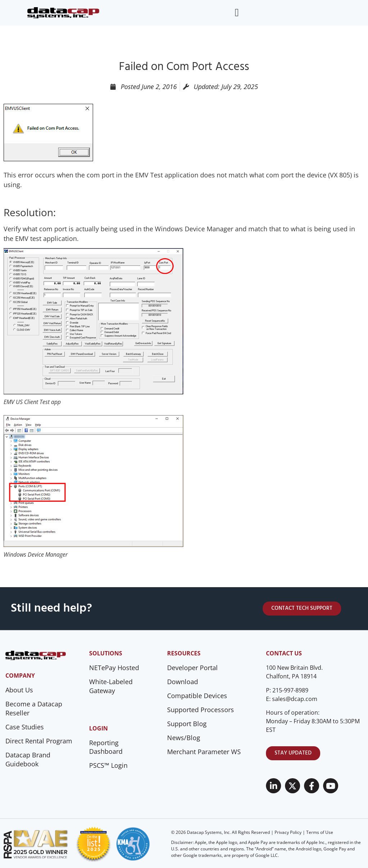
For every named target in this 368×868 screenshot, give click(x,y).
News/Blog (184, 738)
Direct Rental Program (39, 741)
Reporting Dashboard (106, 747)
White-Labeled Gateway (111, 686)
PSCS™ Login (108, 765)
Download (183, 682)
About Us (19, 690)
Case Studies (25, 727)
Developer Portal (192, 668)
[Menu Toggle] (237, 13)
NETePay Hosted (114, 668)
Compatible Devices (197, 696)
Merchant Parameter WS (204, 752)
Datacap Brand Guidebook (28, 759)
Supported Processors (201, 710)
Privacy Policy (288, 832)
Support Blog (187, 724)
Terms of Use (320, 832)
